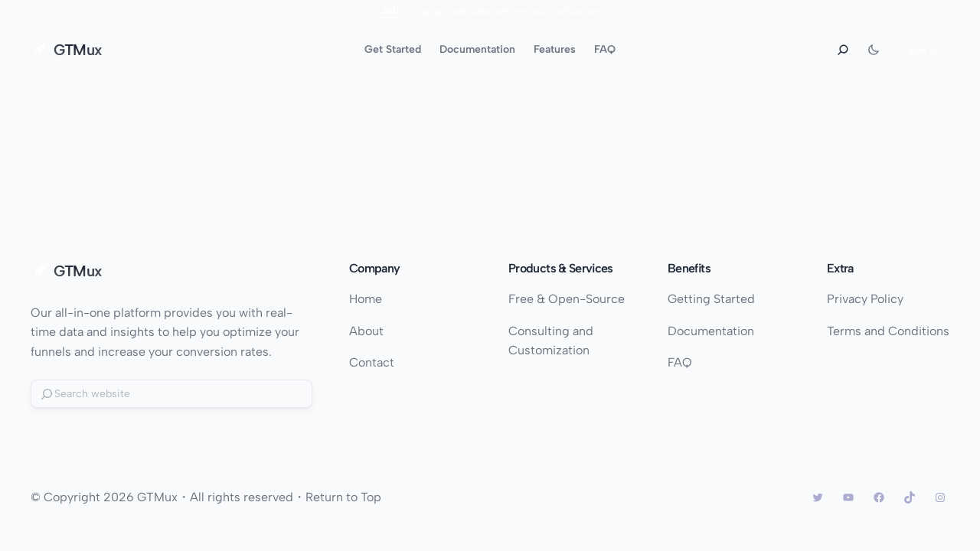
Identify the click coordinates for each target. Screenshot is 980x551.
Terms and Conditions (888, 331)
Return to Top (343, 497)
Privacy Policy (865, 299)
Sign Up (924, 50)
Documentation (711, 331)
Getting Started (711, 299)
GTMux (78, 50)
